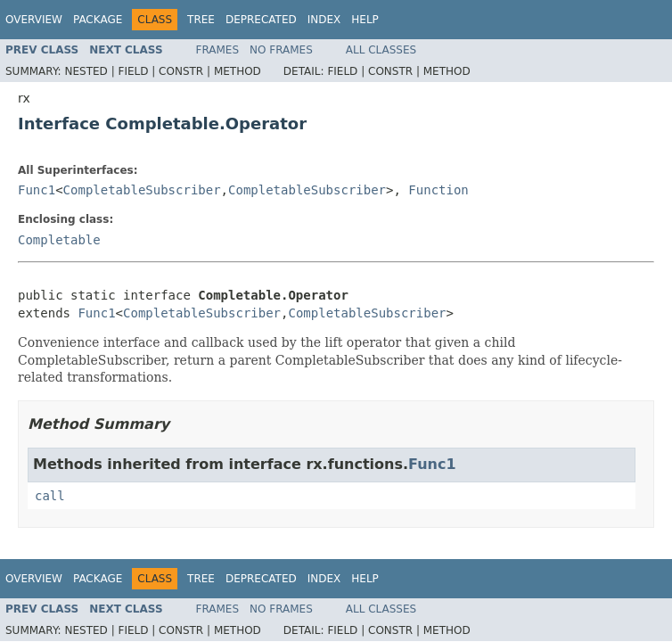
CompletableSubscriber (142, 190)
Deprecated (261, 20)
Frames (218, 50)
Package (98, 20)
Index (324, 20)
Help (365, 20)
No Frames (281, 50)
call (50, 496)
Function (438, 190)
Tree (201, 20)
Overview (34, 20)
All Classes (381, 50)
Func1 (37, 190)
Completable (59, 240)
